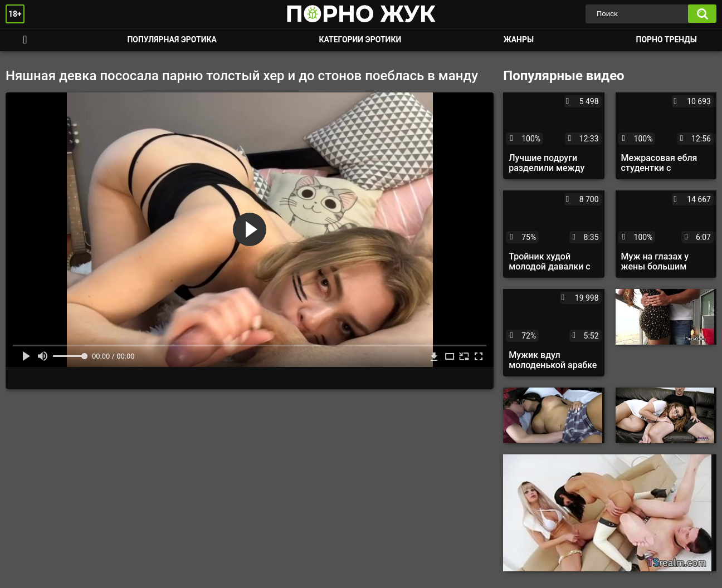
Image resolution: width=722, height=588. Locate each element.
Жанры (519, 40)
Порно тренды (667, 40)
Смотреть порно (25, 40)
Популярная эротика (172, 40)
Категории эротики (360, 40)
